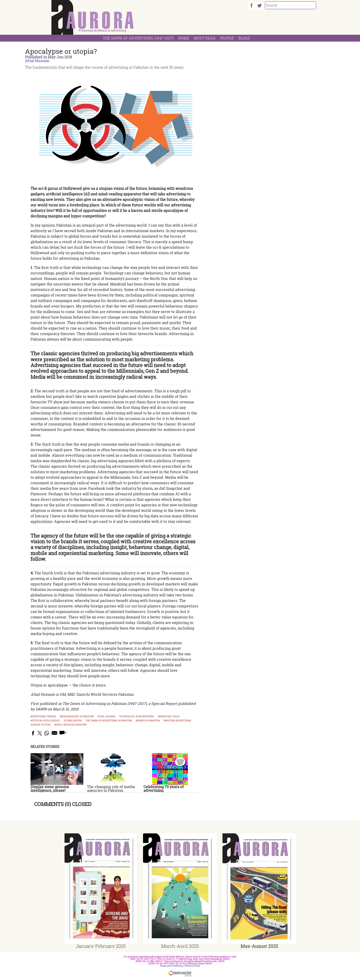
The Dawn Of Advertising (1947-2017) (138, 38)
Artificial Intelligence (45, 721)
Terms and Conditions (172, 966)
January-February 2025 (101, 946)
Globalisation (73, 721)
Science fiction (41, 725)
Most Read (205, 38)
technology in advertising (137, 717)
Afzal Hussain (37, 61)
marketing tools (169, 717)
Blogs (244, 38)
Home (184, 38)
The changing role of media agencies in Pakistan (111, 788)
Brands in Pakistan (148, 721)
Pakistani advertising (178, 721)
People (227, 38)
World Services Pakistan (70, 725)
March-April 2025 (180, 946)
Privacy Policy (193, 966)
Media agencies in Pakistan (77, 717)
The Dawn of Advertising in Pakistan (109, 721)
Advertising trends (43, 717)
